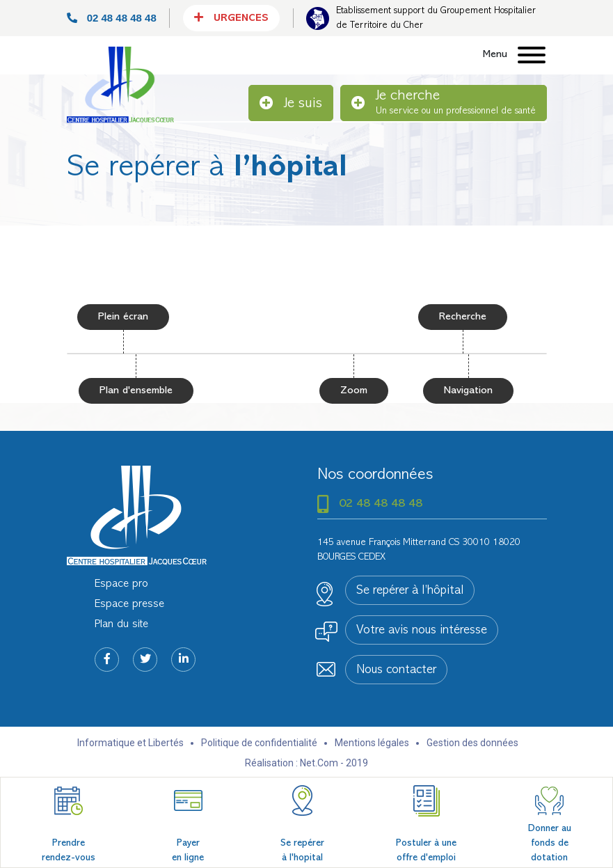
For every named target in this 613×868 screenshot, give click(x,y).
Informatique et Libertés (130, 743)
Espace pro (121, 584)
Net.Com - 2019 (334, 763)
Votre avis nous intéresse (422, 631)
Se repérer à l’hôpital (410, 591)
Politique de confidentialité (259, 743)
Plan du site (121, 624)
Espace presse (129, 604)
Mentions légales (372, 743)
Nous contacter (396, 670)
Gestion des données (472, 743)
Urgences (231, 17)
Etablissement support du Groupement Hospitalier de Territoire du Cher (436, 18)
